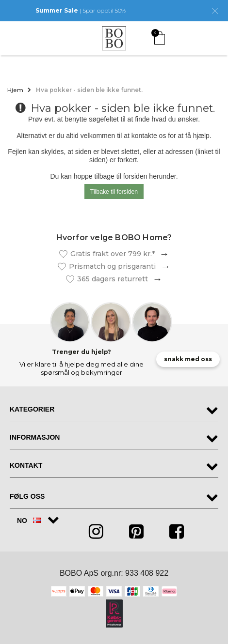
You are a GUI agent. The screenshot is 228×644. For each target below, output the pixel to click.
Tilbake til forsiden (114, 192)
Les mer (162, 254)
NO (29, 521)
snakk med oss (188, 359)
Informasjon (35, 437)
